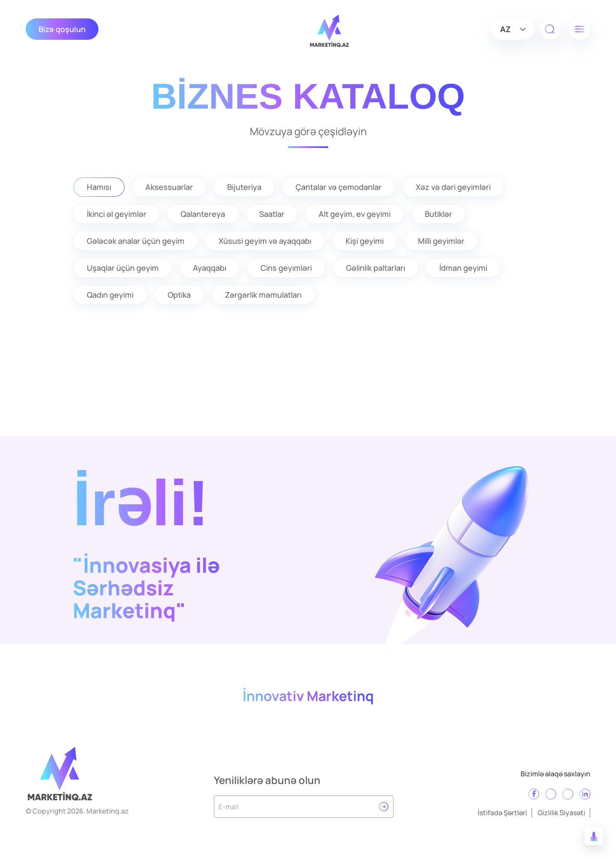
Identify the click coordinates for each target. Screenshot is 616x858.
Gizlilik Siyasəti (561, 813)
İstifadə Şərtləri (502, 813)
